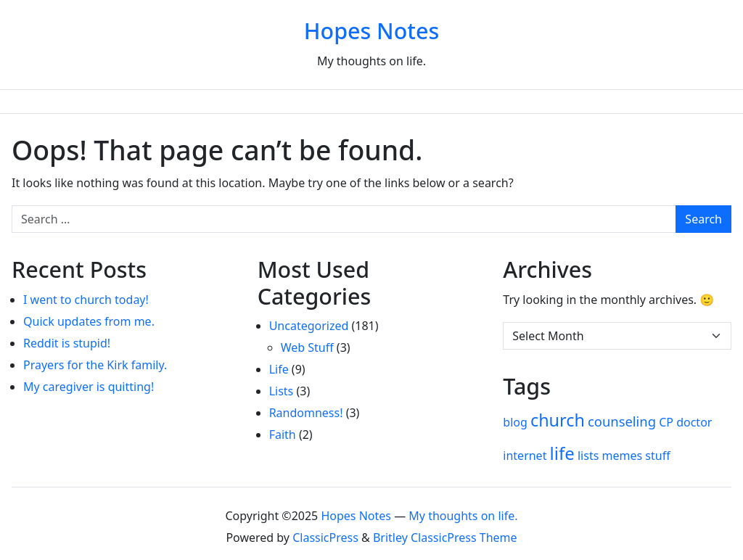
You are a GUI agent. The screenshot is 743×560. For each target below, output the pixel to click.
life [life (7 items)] (562, 453)
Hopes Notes (371, 30)
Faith (283, 435)
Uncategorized (309, 326)
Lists (282, 391)
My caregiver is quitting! (89, 387)
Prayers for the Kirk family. (95, 365)
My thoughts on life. (463, 516)
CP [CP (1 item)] (666, 422)
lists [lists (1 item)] (588, 456)
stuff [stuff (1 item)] (657, 456)
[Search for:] (344, 219)
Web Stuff (307, 347)
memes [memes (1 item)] (623, 456)
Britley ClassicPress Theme (445, 538)
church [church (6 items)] (558, 420)
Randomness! (306, 413)
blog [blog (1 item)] (515, 422)
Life (279, 369)
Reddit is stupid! (67, 343)
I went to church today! (86, 300)
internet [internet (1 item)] (525, 456)
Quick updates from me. (89, 321)
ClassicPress (325, 538)
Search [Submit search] (703, 219)
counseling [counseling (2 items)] (622, 421)
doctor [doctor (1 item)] (694, 422)
